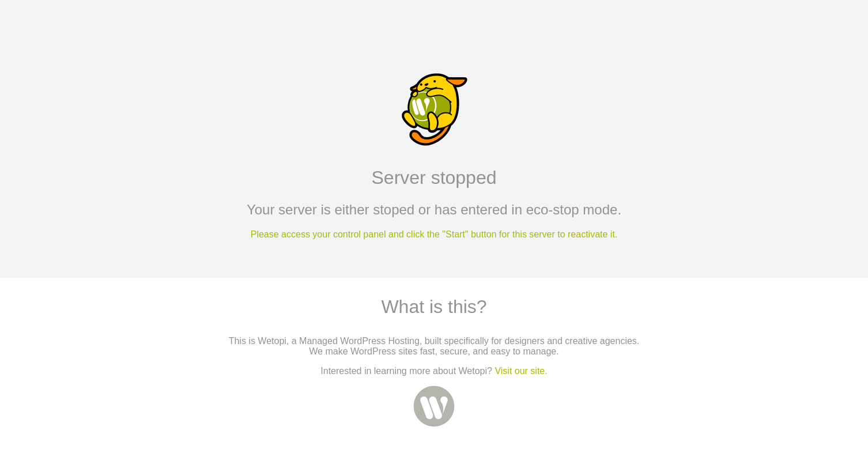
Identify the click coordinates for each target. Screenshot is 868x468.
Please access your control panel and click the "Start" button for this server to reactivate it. (434, 234)
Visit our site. (521, 371)
